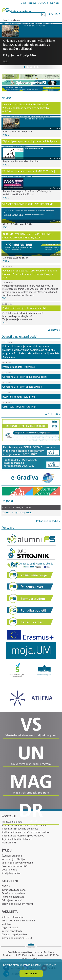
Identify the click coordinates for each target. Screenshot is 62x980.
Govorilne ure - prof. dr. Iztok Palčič (22, 387)
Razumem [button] (31, 974)
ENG (58, 14)
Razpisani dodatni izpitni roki (19, 397)
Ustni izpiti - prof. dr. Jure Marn (20, 407)
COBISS (6, 886)
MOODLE (43, 3)
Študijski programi (12, 856)
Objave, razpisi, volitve (14, 934)
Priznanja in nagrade (13, 897)
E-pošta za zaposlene (13, 893)
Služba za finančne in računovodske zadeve (26, 832)
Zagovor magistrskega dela (17, 512)
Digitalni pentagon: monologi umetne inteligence (30, 141)
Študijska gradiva (11, 873)
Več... (6, 61)
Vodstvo (6, 924)
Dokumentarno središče (15, 866)
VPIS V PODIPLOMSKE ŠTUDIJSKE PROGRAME (28, 204)
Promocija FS (9, 843)
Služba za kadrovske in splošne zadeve (23, 836)
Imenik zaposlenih (12, 931)
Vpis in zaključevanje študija (17, 863)
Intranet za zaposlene (13, 890)
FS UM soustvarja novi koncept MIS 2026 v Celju (29, 171)
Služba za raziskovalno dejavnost (20, 829)
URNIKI (32, 3)
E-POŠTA (55, 3)
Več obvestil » (53, 414)
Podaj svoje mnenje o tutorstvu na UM (24, 308)
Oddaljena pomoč (11, 900)
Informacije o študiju (13, 859)
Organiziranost (10, 927)
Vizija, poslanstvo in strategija (18, 921)
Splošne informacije (13, 917)
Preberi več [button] (50, 965)
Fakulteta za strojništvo (17, 10)
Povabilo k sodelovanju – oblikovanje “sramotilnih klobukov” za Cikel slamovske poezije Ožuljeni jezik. (30, 274)
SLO (51, 14)
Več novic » (54, 330)
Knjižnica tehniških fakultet (17, 839)
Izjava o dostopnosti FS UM (17, 938)
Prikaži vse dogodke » (48, 521)
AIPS (24, 3)
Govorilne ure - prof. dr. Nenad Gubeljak (25, 377)
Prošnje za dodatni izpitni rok (19, 367)
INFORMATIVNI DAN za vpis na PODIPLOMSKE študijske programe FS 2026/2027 (28, 236)
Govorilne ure (9, 870)
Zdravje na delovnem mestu (17, 904)
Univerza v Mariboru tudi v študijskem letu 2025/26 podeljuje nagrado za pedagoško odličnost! (29, 45)
